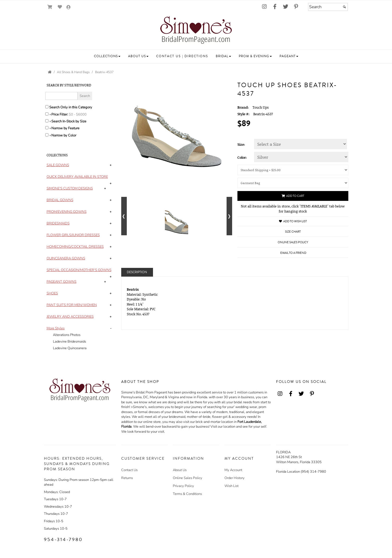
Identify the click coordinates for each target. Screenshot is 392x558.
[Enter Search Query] (62, 96)
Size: (241, 144)
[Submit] (344, 7)
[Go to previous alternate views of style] (124, 216)
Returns (127, 478)
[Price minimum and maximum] (79, 114)
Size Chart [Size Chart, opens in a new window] (293, 232)
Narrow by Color (64, 135)
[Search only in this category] (47, 107)
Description (137, 272)
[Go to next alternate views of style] (229, 216)
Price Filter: (60, 114)
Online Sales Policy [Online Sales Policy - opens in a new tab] (293, 242)
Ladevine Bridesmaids (69, 342)
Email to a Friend (293, 253)
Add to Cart (293, 196)
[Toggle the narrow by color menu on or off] (47, 135)
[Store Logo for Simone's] (196, 31)
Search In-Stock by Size (69, 121)
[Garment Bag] (293, 183)
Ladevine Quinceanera (70, 348)
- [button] (111, 328)
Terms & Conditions (187, 494)
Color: (242, 157)
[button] (107, 56)
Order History (235, 478)
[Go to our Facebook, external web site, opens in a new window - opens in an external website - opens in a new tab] (275, 7)
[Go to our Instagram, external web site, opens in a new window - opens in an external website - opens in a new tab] (264, 7)
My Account (233, 470)
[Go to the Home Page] (50, 72)
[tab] (80, 165)
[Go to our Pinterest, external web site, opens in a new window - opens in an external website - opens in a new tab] (296, 7)
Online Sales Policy (188, 478)
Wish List (231, 486)
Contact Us (129, 470)
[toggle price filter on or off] (47, 114)
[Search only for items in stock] (47, 121)
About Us (180, 470)
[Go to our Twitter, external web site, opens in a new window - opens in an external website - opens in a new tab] (286, 7)
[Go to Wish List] (60, 7)
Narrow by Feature (65, 128)
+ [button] (111, 165)
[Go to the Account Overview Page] (69, 8)
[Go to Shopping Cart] (50, 7)
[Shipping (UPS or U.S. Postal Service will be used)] (293, 170)
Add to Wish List (293, 221)
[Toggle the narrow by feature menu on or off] (47, 128)
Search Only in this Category (71, 107)
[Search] (328, 7)
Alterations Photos (67, 335)
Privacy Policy (183, 486)
